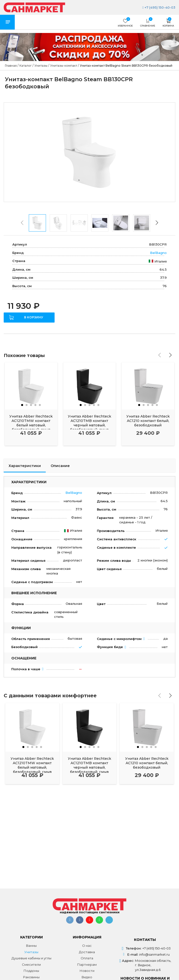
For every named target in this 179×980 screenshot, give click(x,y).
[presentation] (22, 223)
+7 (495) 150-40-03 (159, 7)
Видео (87, 977)
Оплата (87, 958)
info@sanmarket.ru (154, 954)
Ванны (31, 946)
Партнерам (87, 964)
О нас (87, 946)
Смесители (31, 964)
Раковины (31, 977)
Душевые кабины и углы (31, 958)
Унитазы (31, 952)
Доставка (87, 952)
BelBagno (158, 253)
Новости (87, 971)
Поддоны (31, 971)
